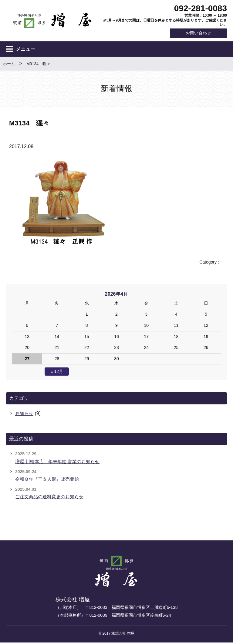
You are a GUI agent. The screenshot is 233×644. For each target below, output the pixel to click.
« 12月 (57, 373)
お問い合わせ (195, 34)
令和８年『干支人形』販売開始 (49, 481)
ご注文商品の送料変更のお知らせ (52, 498)
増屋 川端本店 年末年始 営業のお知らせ (60, 463)
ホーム (9, 65)
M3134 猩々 (38, 65)
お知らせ (25, 415)
